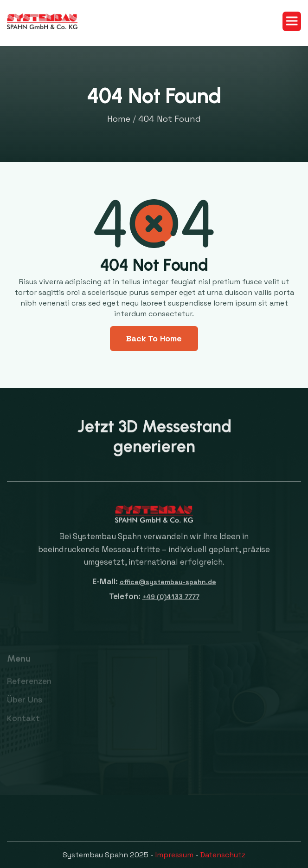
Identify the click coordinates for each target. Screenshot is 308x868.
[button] (292, 21)
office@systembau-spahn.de (168, 586)
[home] (42, 22)
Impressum (174, 855)
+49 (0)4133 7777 (171, 601)
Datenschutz (223, 855)
